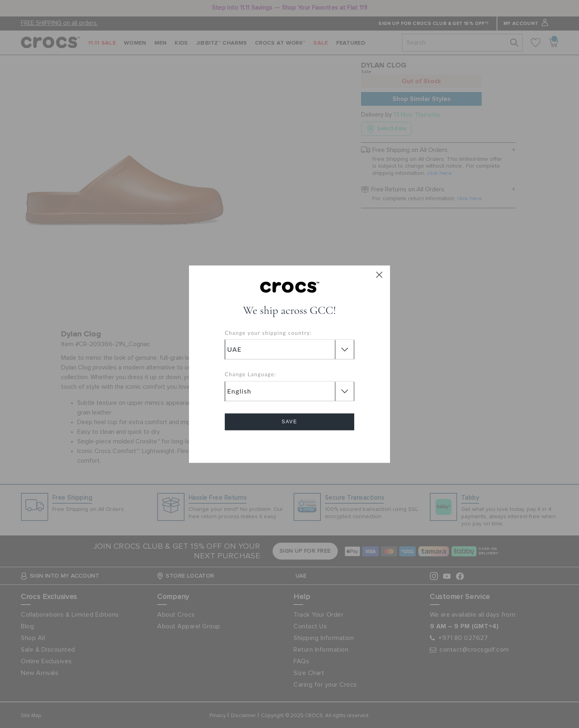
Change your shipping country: (268, 333)
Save (289, 422)
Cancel (290, 444)
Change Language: (250, 375)
